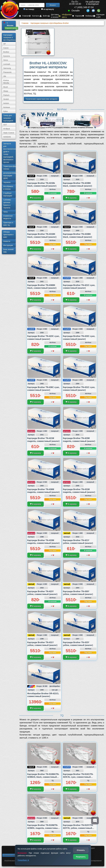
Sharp (6, 91)
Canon (6, 48)
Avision (6, 103)
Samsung (7, 68)
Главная (24, 16)
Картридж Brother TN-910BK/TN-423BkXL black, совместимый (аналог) (43, 777)
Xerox (6, 60)
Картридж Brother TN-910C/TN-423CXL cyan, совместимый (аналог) (78, 777)
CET (5, 125)
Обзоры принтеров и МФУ (8, 235)
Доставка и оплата (53, 16)
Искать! (53, 5)
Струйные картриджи (8, 194)
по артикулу (48, 9)
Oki (5, 76)
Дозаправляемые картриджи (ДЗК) (10, 176)
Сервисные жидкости (8, 217)
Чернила (7, 182)
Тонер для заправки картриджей (8, 118)
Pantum (6, 95)
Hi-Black (7, 129)
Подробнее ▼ (23, 860)
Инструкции (8, 245)
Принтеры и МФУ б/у (8, 224)
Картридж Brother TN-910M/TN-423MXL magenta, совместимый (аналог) (43, 828)
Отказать (81, 850)
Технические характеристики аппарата (41, 99)
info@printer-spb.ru (65, 16)
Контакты (34, 16)
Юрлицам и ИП (99, 16)
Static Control (9, 133)
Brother (6, 52)
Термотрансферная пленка (10, 168)
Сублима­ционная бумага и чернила (7, 204)
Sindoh (6, 99)
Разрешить (81, 857)
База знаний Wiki (8, 251)
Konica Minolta (6, 82)
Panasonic (7, 72)
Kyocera (7, 56)
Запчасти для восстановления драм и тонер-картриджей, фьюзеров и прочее (10, 153)
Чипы (6, 212)
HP (5, 44)
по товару (29, 9)
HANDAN (7, 137)
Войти (44, 16)
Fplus (5, 111)
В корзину (35, 198)
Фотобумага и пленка (8, 188)
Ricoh (6, 87)
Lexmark (7, 64)
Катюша (7, 107)
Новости (7, 241)
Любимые (88, 16)
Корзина (77, 16)
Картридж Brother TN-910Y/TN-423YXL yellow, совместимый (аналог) (78, 828)
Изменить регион (11, 28)
